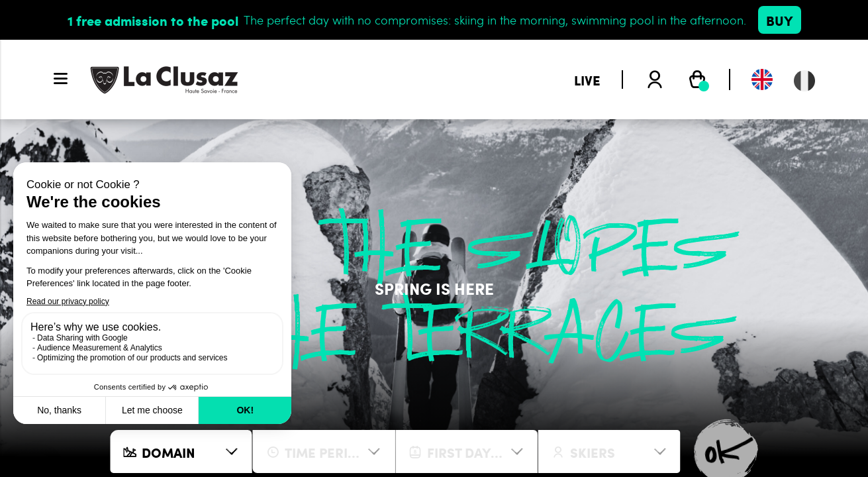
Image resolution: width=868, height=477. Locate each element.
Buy (780, 20)
